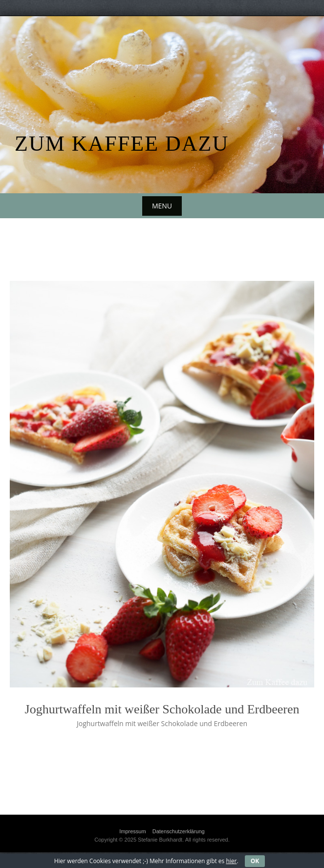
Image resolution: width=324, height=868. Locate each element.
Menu (162, 206)
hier (231, 861)
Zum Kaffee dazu (122, 144)
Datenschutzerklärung (179, 831)
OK (255, 861)
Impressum (132, 831)
